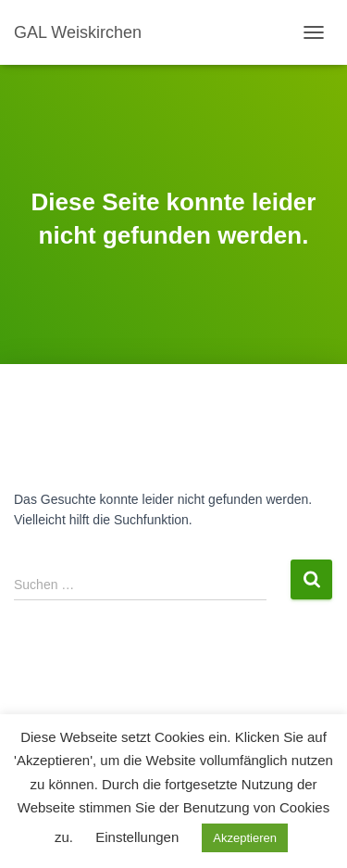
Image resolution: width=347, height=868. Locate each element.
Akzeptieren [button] (245, 838)
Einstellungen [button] (137, 837)
